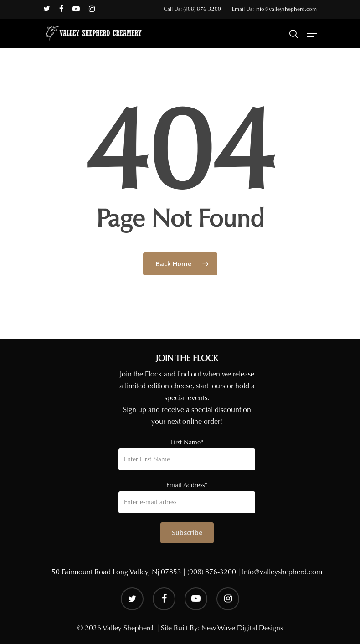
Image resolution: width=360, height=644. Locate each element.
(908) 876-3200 (212, 572)
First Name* (187, 442)
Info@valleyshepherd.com (282, 572)
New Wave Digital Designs (242, 628)
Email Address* (187, 485)
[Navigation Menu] (312, 34)
